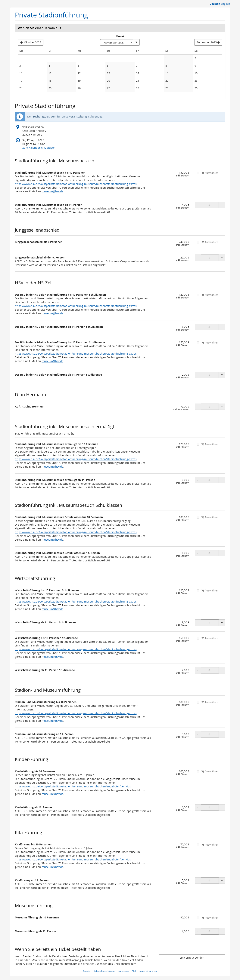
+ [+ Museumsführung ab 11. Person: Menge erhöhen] (222, 931)
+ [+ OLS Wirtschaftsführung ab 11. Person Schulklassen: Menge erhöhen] (222, 623)
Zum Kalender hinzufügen (39, 148)
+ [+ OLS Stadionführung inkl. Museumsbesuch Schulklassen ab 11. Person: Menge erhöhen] (222, 553)
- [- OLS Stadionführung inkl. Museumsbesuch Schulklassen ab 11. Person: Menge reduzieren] (198, 553)
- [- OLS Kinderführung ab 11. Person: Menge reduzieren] (198, 807)
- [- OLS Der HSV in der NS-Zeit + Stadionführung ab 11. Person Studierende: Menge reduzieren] (198, 375)
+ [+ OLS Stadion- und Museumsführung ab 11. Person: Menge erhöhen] (222, 734)
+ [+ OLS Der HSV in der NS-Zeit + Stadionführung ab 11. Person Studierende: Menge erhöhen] (222, 375)
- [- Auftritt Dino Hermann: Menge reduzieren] (198, 407)
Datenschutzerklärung (104, 971)
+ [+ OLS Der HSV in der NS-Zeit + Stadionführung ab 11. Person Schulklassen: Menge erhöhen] (222, 327)
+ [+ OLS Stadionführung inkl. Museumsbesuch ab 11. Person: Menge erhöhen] (222, 205)
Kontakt (87, 971)
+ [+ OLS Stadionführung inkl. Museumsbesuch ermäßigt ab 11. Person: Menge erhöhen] (222, 480)
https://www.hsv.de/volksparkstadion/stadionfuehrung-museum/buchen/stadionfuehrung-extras (76, 184)
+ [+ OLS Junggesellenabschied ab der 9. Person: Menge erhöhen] (222, 258)
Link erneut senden (192, 958)
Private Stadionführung (51, 15)
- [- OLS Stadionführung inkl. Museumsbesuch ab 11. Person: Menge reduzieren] (198, 205)
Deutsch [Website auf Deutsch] (215, 4)
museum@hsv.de (53, 191)
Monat (120, 36)
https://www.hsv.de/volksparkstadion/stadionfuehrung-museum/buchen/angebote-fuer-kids (73, 786)
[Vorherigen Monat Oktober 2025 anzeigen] (31, 42)
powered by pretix (148, 971)
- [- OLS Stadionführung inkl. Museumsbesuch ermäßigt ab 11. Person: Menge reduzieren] (198, 480)
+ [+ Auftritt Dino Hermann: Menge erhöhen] (222, 407)
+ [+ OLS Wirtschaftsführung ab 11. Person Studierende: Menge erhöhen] (222, 670)
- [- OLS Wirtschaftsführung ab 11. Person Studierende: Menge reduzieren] (198, 670)
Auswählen (208, 173)
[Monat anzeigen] (136, 42)
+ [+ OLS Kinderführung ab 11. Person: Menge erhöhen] (222, 807)
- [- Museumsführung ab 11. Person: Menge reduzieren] (198, 931)
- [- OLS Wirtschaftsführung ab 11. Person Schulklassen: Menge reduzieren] (198, 623)
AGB (134, 971)
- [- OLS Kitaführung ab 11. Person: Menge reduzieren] (198, 880)
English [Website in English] (225, 4)
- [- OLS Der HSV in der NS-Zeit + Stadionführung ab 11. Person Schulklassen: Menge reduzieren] (198, 327)
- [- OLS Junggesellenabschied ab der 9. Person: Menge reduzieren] (198, 258)
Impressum (123, 971)
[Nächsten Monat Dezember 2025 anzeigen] (208, 42)
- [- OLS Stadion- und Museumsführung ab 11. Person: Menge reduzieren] (198, 734)
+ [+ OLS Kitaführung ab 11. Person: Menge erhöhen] (222, 880)
